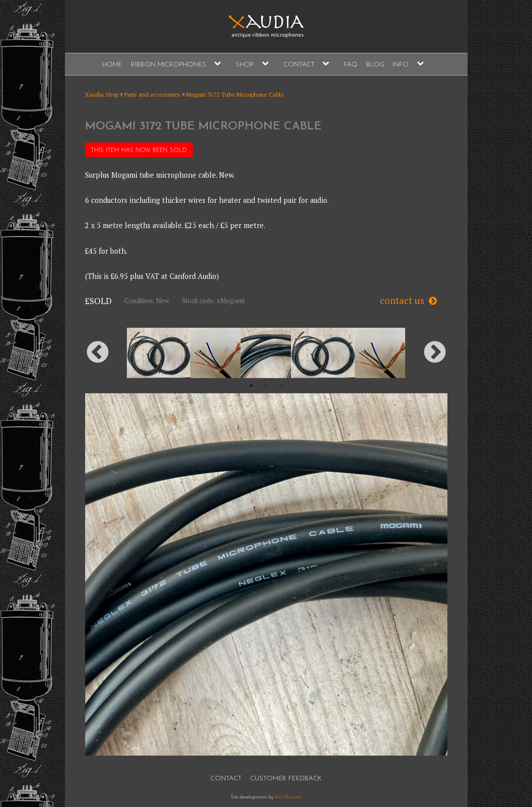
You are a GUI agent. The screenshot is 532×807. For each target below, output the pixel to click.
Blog (375, 65)
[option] (266, 353)
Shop (245, 65)
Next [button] (435, 353)
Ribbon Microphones (169, 65)
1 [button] (251, 386)
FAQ (351, 65)
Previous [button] (98, 353)
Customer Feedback (286, 779)
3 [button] (281, 386)
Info (401, 65)
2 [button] (266, 386)
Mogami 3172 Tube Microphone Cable (235, 94)
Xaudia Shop (102, 94)
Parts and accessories (152, 94)
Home (112, 65)
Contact (299, 65)
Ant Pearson (288, 797)
